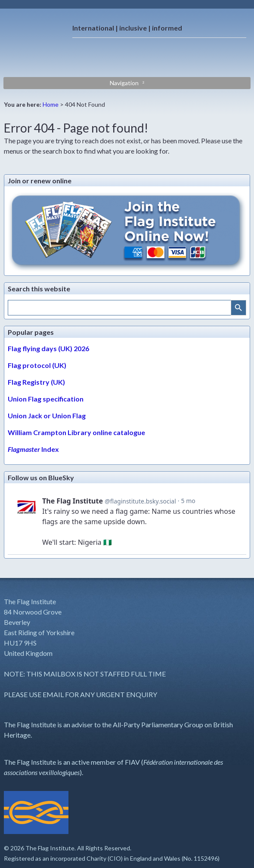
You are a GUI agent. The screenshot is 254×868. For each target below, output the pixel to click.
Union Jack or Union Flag (47, 415)
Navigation (124, 83)
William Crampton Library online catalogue (76, 432)
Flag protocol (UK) (37, 365)
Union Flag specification (46, 399)
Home (51, 104)
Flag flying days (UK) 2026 (48, 348)
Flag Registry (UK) (36, 382)
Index (33, 449)
